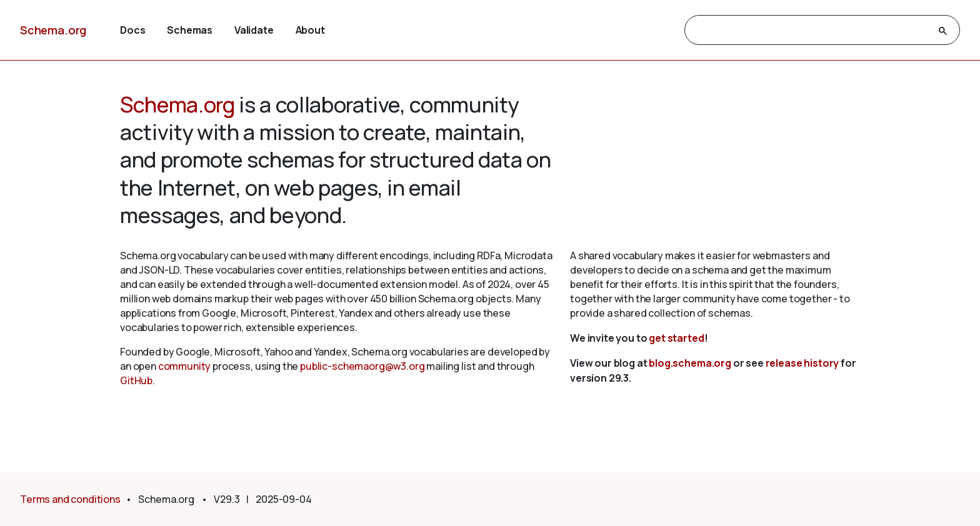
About (310, 30)
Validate (254, 30)
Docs (132, 30)
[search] (811, 31)
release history (802, 363)
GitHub (136, 380)
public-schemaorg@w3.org (362, 366)
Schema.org (53, 30)
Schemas (190, 30)
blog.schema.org (690, 363)
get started (676, 338)
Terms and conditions (70, 499)
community (185, 366)
